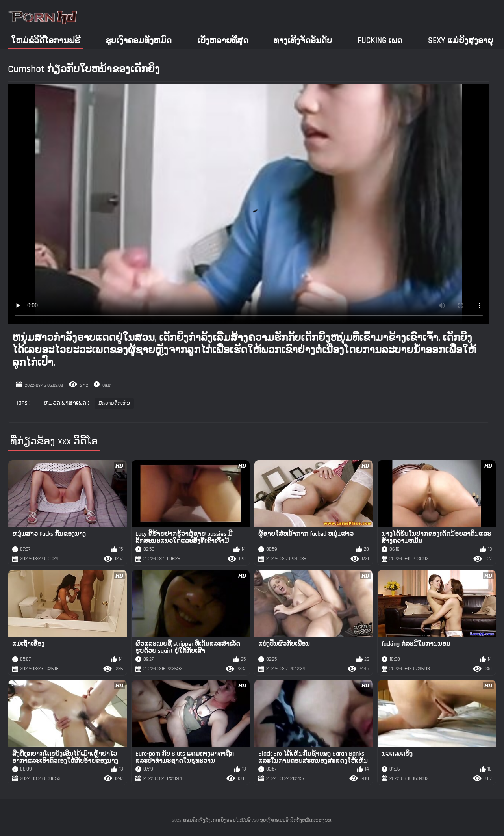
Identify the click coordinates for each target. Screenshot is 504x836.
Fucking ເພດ (380, 40)
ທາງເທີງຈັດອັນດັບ (303, 40)
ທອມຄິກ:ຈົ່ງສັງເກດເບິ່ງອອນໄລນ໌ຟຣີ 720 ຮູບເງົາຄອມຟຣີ (236, 820)
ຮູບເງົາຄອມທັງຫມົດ (139, 40)
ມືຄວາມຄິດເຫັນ (114, 403)
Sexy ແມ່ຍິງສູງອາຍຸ (460, 40)
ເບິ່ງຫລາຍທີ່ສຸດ (223, 40)
